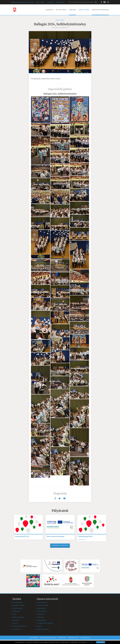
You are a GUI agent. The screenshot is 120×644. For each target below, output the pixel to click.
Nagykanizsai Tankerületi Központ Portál (22, 2)
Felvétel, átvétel (42, 611)
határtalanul (82, 540)
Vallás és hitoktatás (18, 617)
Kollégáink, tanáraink (19, 605)
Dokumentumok (42, 602)
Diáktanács (16, 620)
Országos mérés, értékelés (45, 623)
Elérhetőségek (60, 2)
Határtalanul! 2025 (86, 536)
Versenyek (40, 617)
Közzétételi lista (73, 638)
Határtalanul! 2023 (22, 536)
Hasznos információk (100, 12)
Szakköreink (16, 611)
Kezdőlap (49, 10)
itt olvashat (90, 642)
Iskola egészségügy (43, 629)
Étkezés (39, 626)
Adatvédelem (34, 638)
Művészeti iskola (17, 608)
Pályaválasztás (41, 608)
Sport (14, 614)
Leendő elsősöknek (43, 605)
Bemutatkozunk (17, 602)
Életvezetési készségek (56, 536)
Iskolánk (73, 12)
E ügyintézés (41, 614)
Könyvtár (15, 623)
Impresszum (62, 638)
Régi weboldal (86, 638)
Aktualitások (61, 10)
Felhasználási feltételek (48, 638)
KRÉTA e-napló (40, 2)
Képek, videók (84, 10)
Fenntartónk (16, 629)
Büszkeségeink (41, 620)
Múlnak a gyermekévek (20, 626)
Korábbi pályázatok (60, 546)
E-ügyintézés (50, 2)
